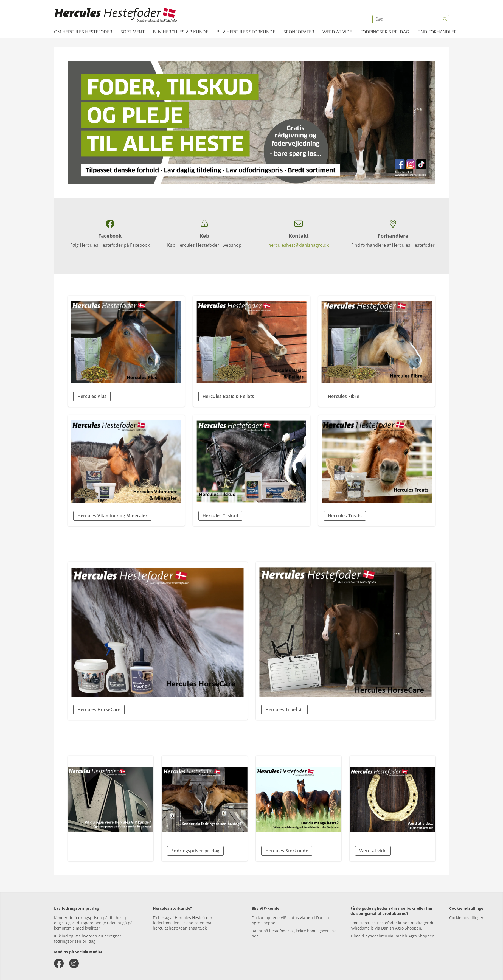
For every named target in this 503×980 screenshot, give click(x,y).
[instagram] (74, 963)
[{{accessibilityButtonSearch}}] (445, 19)
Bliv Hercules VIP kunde (181, 32)
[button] (126, 396)
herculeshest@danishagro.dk (299, 245)
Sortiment (133, 32)
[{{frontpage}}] (116, 15)
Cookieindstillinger (466, 918)
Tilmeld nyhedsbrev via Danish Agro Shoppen (392, 936)
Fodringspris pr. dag (385, 32)
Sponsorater (299, 32)
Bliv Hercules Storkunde (246, 32)
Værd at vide (337, 32)
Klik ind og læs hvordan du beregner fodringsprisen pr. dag (88, 939)
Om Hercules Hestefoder (83, 32)
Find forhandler (437, 32)
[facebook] (59, 963)
